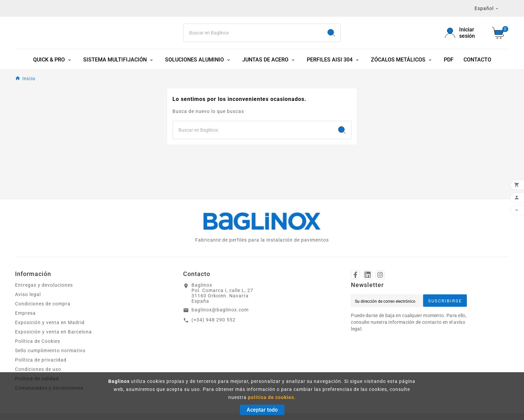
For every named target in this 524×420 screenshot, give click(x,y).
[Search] (253, 34)
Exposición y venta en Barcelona (53, 334)
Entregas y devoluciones (44, 287)
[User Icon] (465, 34)
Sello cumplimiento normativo (50, 353)
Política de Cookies (38, 343)
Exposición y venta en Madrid (50, 324)
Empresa (25, 315)
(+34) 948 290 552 (214, 322)
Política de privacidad (41, 362)
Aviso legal (28, 296)
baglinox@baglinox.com (220, 312)
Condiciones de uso (38, 371)
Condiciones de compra (43, 306)
